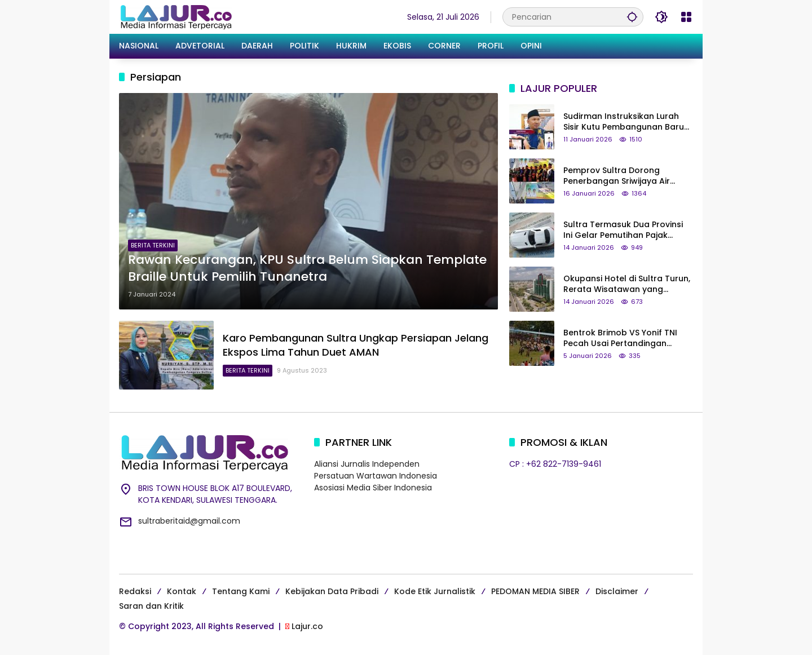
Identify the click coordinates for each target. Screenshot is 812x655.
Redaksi (135, 591)
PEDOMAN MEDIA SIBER (535, 591)
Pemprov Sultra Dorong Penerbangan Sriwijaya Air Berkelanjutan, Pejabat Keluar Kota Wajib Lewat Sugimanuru (625, 176)
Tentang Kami (241, 591)
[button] (632, 17)
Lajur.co (307, 626)
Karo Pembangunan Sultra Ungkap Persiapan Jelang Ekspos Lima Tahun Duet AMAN (356, 345)
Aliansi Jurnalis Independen (367, 464)
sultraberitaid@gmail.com (189, 521)
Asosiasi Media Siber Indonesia (373, 488)
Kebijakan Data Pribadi (332, 591)
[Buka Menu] (686, 17)
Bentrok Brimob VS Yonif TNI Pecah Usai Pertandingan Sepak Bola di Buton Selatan (621, 338)
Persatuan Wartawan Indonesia (376, 476)
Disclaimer (617, 591)
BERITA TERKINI (153, 245)
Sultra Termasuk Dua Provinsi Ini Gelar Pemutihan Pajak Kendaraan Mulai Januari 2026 (626, 230)
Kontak (182, 591)
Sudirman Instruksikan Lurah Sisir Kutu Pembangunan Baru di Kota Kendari (624, 122)
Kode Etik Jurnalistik (435, 591)
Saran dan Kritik (151, 606)
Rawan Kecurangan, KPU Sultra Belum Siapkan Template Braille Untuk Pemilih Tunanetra (307, 269)
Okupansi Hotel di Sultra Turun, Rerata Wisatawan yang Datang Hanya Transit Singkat (627, 284)
